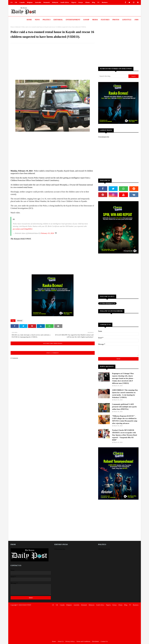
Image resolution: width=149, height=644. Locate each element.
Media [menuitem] (95, 20)
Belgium (30, 2)
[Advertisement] (53, 62)
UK (16, 2)
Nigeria (74, 2)
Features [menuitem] (105, 20)
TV (98, 2)
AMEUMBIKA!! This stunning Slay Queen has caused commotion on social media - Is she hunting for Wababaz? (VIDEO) (125, 394)
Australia (38, 2)
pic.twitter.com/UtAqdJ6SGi (23, 229)
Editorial (18, 27)
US (12, 2)
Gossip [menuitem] (86, 20)
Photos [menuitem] (116, 20)
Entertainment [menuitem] (73, 20)
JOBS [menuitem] (136, 20)
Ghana (87, 2)
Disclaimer (96, 641)
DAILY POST (27, 605)
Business (105, 2)
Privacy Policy (70, 641)
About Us (61, 641)
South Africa (65, 2)
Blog (94, 2)
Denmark (47, 2)
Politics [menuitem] (47, 20)
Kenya (81, 2)
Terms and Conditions (83, 641)
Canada (22, 2)
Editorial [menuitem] (58, 20)
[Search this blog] (113, 76)
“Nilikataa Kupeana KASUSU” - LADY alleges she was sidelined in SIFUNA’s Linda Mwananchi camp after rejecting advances (125, 420)
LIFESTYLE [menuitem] (127, 20)
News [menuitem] (37, 20)
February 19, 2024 (47, 233)
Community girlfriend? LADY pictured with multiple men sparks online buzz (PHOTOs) (124, 407)
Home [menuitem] (29, 20)
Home (12, 27)
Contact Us (104, 641)
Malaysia (55, 2)
